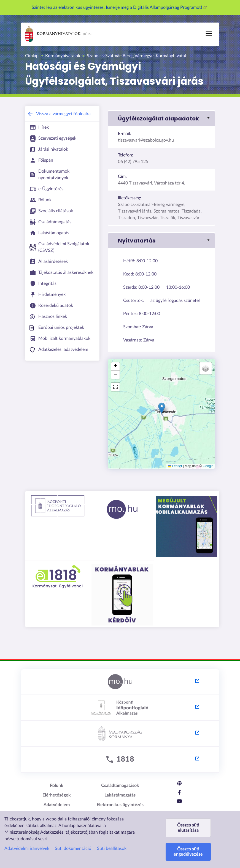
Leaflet (175, 466)
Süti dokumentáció (73, 848)
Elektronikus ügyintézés (120, 805)
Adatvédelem (57, 805)
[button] (161, 119)
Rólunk (57, 786)
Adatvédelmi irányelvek (27, 848)
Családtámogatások (120, 786)
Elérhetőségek (57, 795)
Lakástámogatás (120, 795)
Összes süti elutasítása (188, 828)
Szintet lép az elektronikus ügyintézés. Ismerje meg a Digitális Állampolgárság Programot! (120, 7)
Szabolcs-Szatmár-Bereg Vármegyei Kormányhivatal (136, 56)
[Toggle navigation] (209, 34)
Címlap (32, 56)
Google (208, 466)
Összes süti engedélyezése (188, 852)
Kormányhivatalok (53, 34)
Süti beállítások (112, 848)
